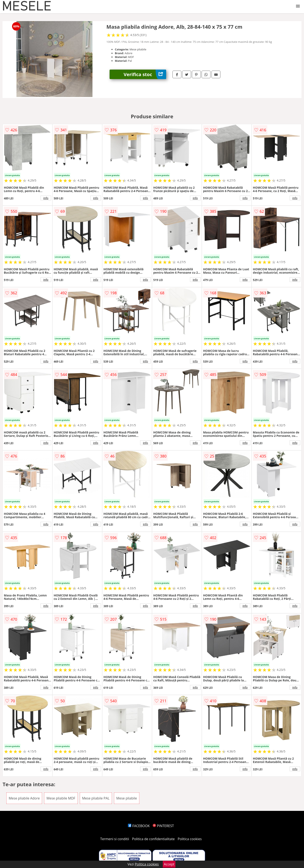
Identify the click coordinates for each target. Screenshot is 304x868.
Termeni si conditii (115, 839)
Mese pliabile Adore (24, 798)
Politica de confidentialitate (153, 839)
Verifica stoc (145, 74)
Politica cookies (190, 839)
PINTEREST (163, 826)
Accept (169, 864)
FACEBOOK (139, 826)
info (46, 198)
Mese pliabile (127, 798)
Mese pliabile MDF (61, 798)
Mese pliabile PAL (96, 798)
